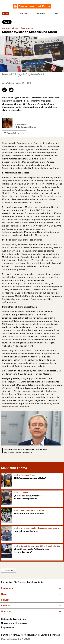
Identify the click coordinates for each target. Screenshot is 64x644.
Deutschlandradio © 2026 (15, 639)
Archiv (7, 22)
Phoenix (29, 635)
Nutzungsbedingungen (14, 623)
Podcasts (41, 13)
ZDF (20, 635)
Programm (23, 13)
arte (37, 635)
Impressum (7, 627)
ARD (14, 635)
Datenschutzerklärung (14, 619)
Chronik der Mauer (51, 635)
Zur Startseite (9, 570)
